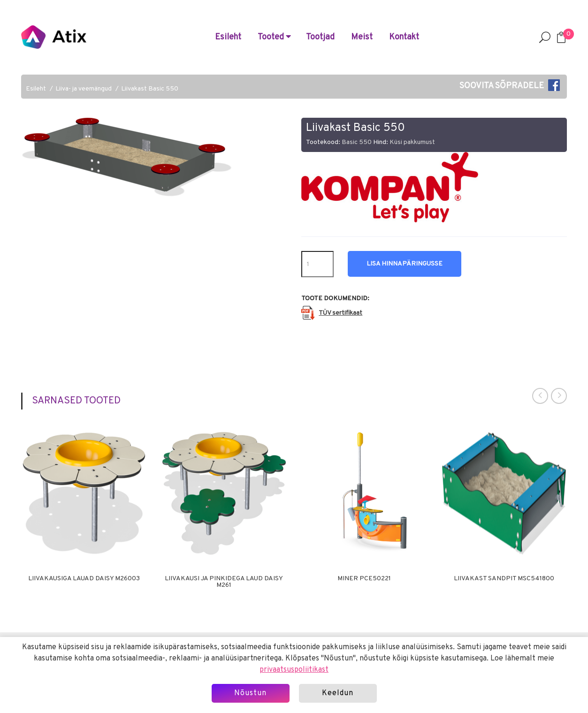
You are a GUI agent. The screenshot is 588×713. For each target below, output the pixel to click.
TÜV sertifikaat (340, 313)
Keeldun (338, 693)
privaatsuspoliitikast (294, 670)
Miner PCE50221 (364, 579)
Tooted (274, 37)
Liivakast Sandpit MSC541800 (504, 579)
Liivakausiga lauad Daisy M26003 (84, 579)
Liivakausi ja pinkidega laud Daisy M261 (224, 582)
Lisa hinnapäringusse (405, 264)
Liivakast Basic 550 (150, 89)
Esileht (228, 37)
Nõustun (250, 693)
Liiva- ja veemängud (84, 89)
